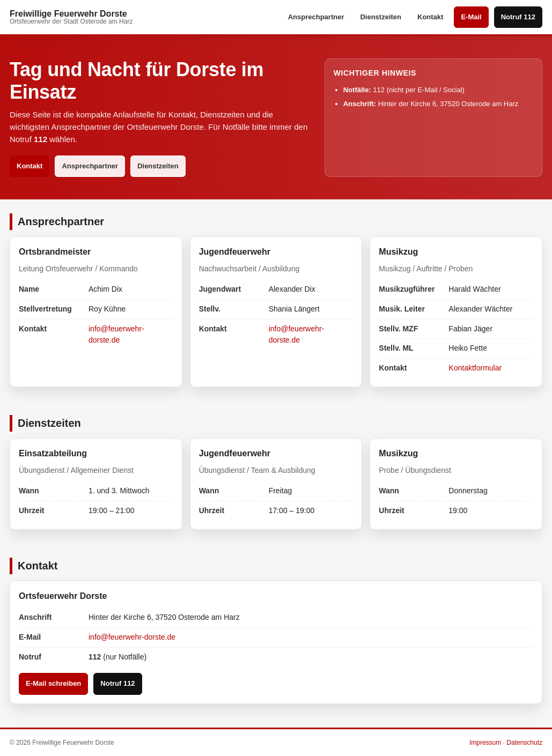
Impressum (485, 743)
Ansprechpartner (316, 17)
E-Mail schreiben (53, 683)
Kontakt (430, 17)
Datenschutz (524, 743)
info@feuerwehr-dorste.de (132, 637)
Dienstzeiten (381, 17)
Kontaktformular (475, 368)
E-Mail (471, 17)
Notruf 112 (518, 17)
